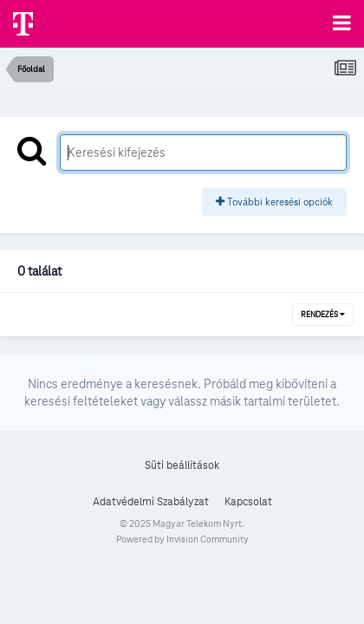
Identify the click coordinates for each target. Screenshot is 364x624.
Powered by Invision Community (182, 539)
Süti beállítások (182, 465)
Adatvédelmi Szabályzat (151, 502)
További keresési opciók (274, 201)
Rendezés (323, 315)
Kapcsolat (248, 502)
